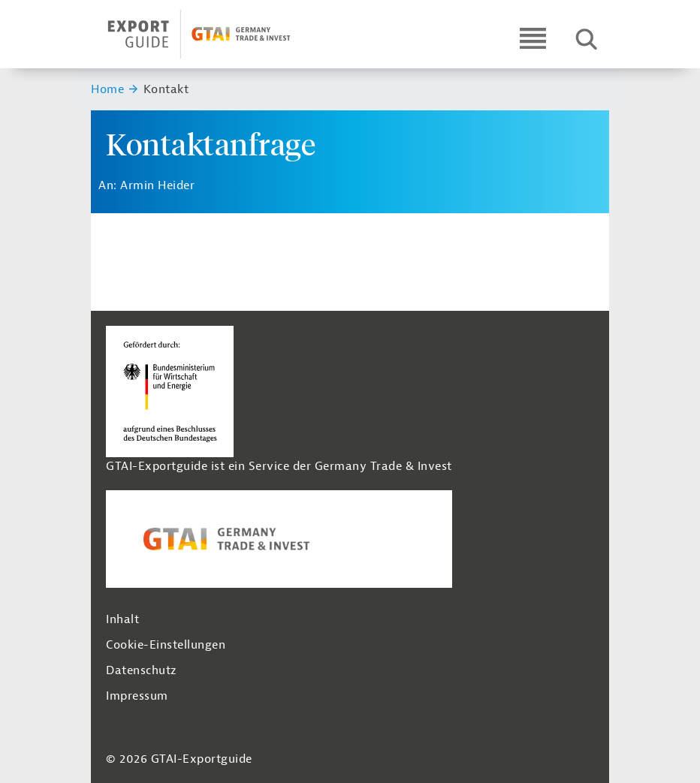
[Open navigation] (533, 38)
